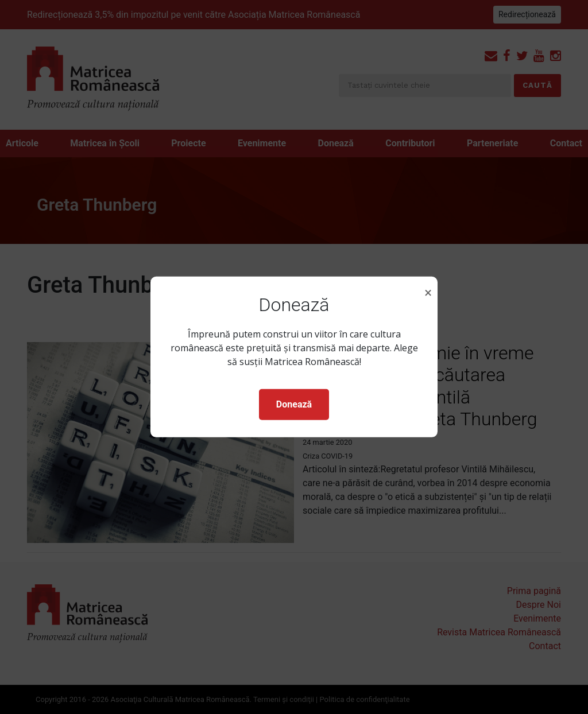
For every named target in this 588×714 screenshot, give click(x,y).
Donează (294, 404)
